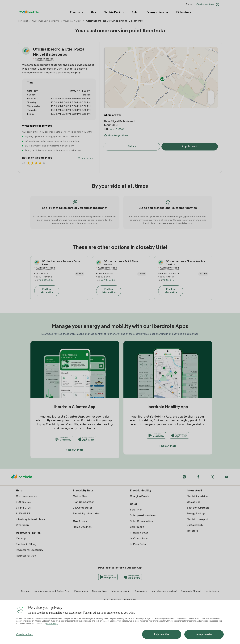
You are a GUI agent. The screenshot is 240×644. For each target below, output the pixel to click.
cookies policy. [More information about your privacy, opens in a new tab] (52, 629)
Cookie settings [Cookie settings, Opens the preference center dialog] (25, 640)
